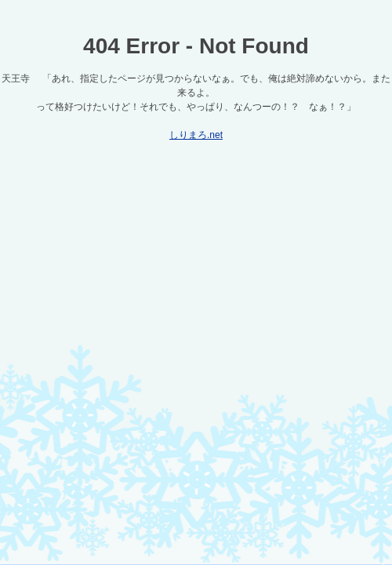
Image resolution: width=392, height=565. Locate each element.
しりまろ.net (196, 135)
